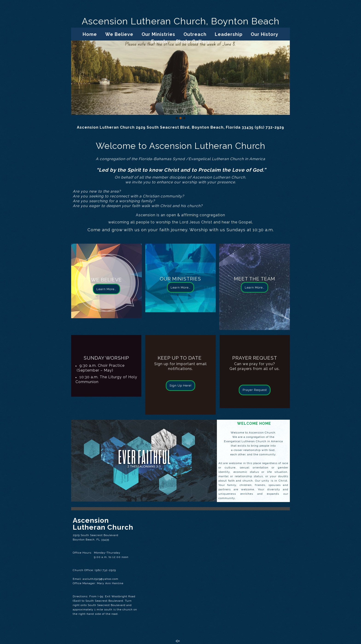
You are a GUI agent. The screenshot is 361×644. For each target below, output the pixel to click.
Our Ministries (158, 34)
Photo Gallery (193, 41)
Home (90, 34)
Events (160, 41)
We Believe (119, 34)
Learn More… (106, 289)
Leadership (229, 34)
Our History (265, 34)
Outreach (195, 34)
